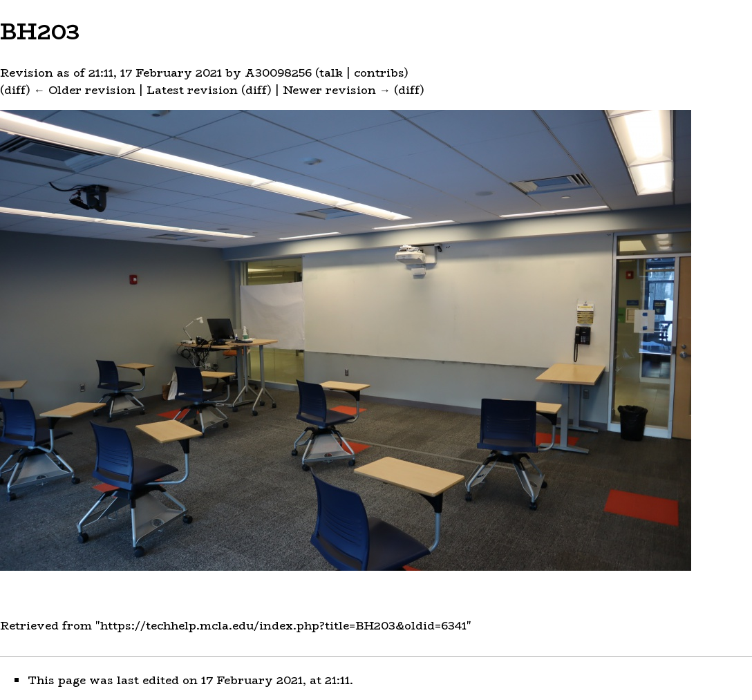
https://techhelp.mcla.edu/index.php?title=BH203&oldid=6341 (283, 626)
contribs (379, 73)
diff (15, 90)
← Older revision (85, 90)
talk (331, 73)
